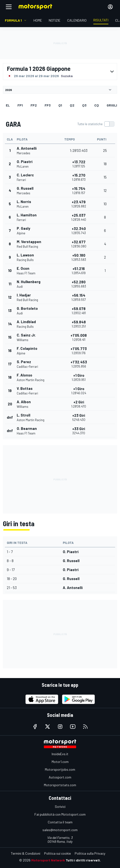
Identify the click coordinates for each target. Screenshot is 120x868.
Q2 (72, 105)
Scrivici (60, 807)
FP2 (34, 105)
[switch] (96, 124)
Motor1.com (60, 762)
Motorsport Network (48, 860)
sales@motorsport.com (60, 830)
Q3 (84, 105)
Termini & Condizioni (26, 853)
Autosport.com (60, 777)
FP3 (48, 105)
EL (8, 105)
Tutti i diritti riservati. (83, 860)
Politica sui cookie (57, 853)
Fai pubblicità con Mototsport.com (60, 814)
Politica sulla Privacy (90, 853)
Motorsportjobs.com (60, 769)
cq (97, 105)
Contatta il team (60, 822)
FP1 (20, 105)
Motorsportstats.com (60, 785)
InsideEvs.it (60, 754)
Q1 (60, 105)
